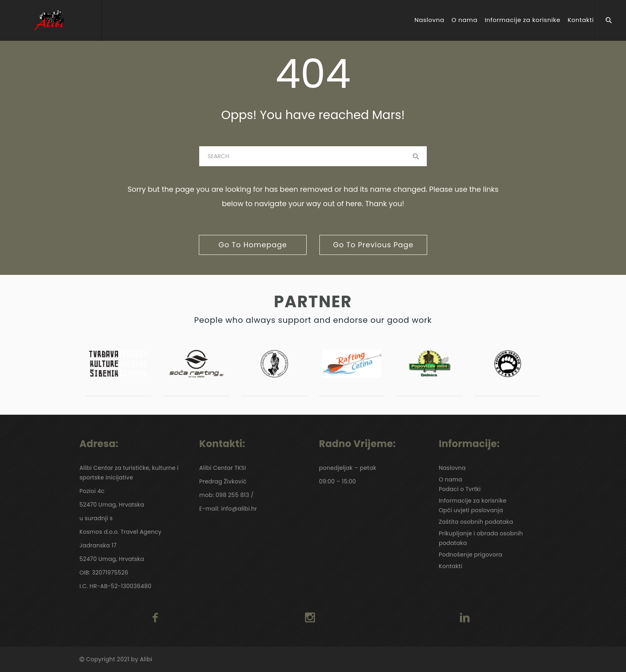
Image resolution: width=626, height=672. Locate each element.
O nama (465, 20)
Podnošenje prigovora (470, 555)
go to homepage (253, 245)
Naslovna (429, 20)
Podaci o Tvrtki (460, 489)
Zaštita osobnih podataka (476, 522)
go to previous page (373, 245)
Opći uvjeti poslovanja (471, 510)
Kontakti (581, 20)
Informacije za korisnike (523, 20)
